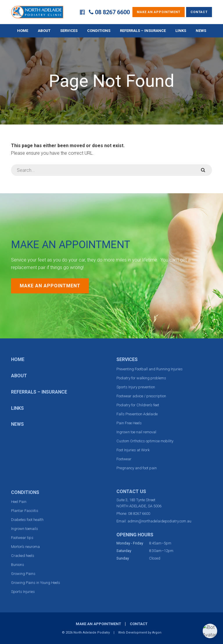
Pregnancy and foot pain (137, 468)
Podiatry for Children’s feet (138, 405)
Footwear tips (22, 538)
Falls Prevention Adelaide (137, 414)
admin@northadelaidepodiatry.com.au (159, 521)
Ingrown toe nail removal (136, 432)
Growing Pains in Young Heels (36, 583)
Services (69, 31)
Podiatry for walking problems (141, 378)
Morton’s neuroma (25, 547)
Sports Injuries (23, 592)
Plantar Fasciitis (25, 511)
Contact (199, 12)
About (44, 31)
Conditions (99, 31)
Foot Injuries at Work (133, 450)
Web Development (133, 633)
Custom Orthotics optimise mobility (145, 441)
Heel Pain (19, 502)
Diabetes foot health (27, 520)
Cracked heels (23, 556)
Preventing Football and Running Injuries (150, 369)
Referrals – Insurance (143, 31)
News (201, 31)
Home (23, 31)
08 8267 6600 (112, 12)
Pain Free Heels (129, 423)
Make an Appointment (159, 12)
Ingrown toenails (25, 529)
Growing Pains (23, 574)
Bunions (18, 565)
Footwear (124, 459)
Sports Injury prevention (136, 387)
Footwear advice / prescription (141, 396)
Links (181, 31)
